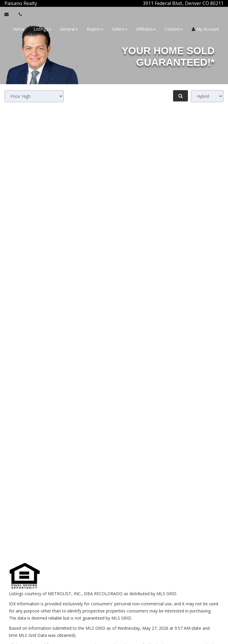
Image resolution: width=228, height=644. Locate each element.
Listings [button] (42, 29)
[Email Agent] (9, 14)
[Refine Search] (180, 96)
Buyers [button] (95, 29)
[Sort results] (34, 96)
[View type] (207, 96)
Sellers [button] (120, 29)
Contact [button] (174, 29)
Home (19, 29)
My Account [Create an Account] (205, 29)
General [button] (69, 29)
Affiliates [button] (146, 29)
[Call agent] (38, 3)
